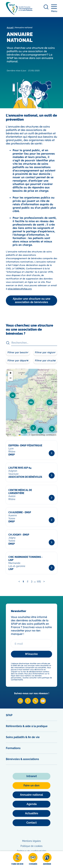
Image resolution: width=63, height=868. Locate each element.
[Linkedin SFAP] (20, 703)
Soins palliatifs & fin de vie (23, 737)
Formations (13, 748)
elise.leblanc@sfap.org (20, 289)
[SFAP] (19, 14)
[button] (13, 395)
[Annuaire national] (32, 795)
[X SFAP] (35, 703)
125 (39, 581)
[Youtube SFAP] (43, 703)
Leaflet (23, 435)
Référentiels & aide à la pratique (27, 726)
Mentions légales (32, 841)
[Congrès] (33, 860)
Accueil (10, 27)
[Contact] (32, 823)
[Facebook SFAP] (28, 703)
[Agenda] (32, 804)
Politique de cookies (32, 846)
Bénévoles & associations (22, 759)
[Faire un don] (17, 860)
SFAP (9, 715)
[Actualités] (32, 813)
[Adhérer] (47, 860)
